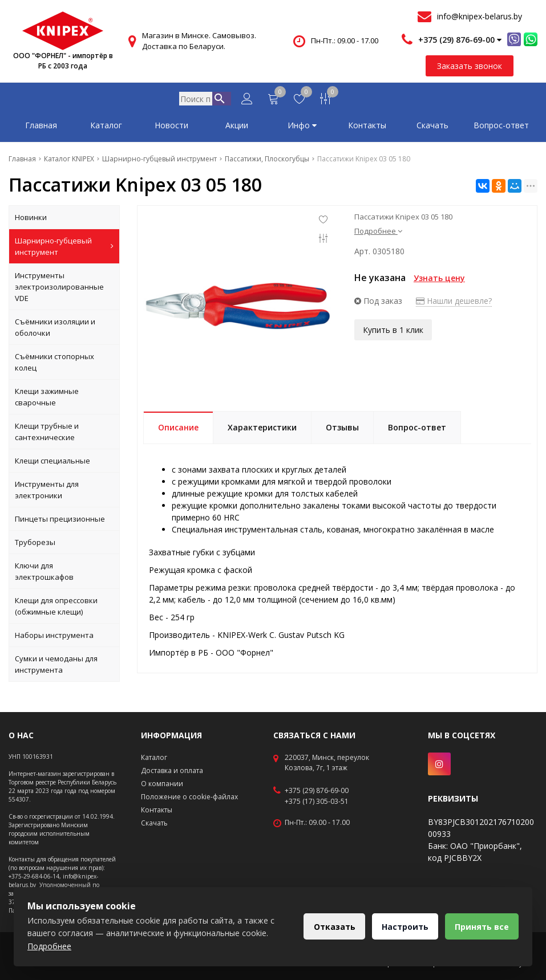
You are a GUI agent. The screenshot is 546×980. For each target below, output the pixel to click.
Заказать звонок (470, 66)
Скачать (432, 127)
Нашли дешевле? (454, 303)
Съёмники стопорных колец (54, 364)
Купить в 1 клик (393, 331)
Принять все (481, 927)
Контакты (367, 127)
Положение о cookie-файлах (189, 797)
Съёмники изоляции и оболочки (55, 330)
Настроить (402, 927)
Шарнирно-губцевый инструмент (64, 249)
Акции (237, 127)
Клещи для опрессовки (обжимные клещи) (56, 608)
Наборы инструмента (54, 637)
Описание (178, 430)
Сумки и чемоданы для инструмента (56, 666)
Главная (41, 127)
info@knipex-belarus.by (480, 16)
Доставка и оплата (172, 770)
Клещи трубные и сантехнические (47, 434)
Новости (171, 127)
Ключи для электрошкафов (44, 574)
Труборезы (35, 544)
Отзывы (342, 430)
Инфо (302, 127)
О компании (162, 784)
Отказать (329, 927)
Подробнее (378, 233)
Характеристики (262, 430)
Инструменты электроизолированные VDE (59, 289)
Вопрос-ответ (501, 127)
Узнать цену (439, 280)
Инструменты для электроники (47, 492)
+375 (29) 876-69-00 (317, 791)
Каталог (106, 127)
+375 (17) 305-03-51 (317, 802)
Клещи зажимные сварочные (47, 399)
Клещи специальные (52, 463)
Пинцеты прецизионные (60, 521)
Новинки (31, 219)
